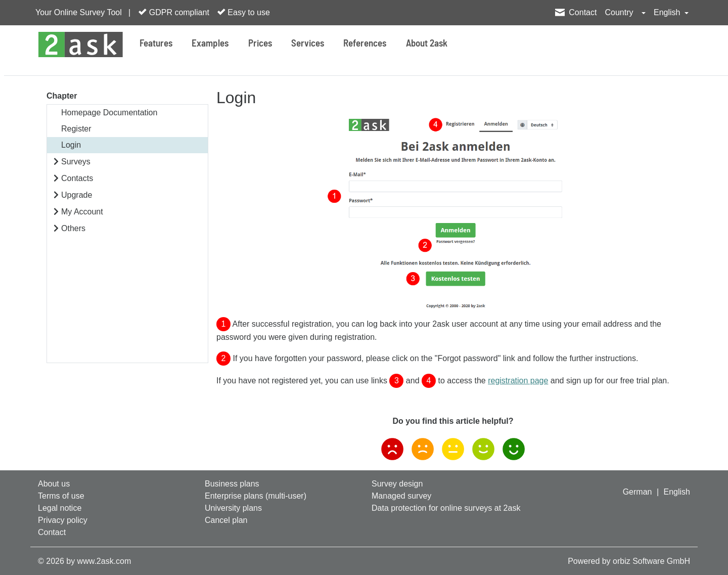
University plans (233, 508)
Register (76, 129)
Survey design (397, 484)
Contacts (77, 178)
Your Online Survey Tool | (83, 12)
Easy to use (244, 12)
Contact (583, 12)
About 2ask (427, 44)
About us (54, 484)
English (677, 492)
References (365, 44)
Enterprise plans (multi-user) (256, 496)
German (638, 492)
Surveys (76, 162)
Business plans (232, 484)
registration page (518, 381)
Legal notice (60, 508)
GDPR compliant (174, 12)
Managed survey (401, 496)
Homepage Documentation (109, 113)
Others (73, 228)
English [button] (668, 12)
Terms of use (61, 496)
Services (308, 44)
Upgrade (77, 195)
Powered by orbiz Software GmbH (629, 561)
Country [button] (620, 12)
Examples (210, 44)
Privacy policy (63, 520)
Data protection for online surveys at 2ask (446, 508)
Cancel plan (226, 520)
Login (71, 145)
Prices (260, 44)
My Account (82, 212)
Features (156, 44)
